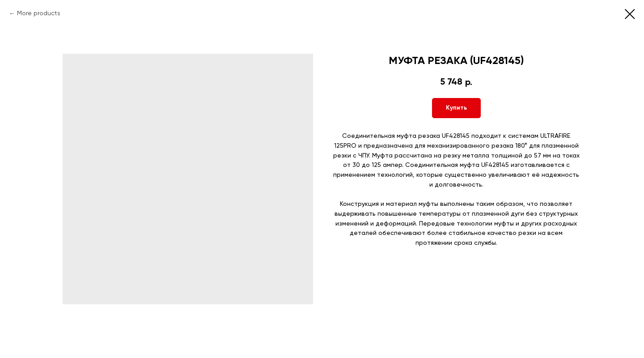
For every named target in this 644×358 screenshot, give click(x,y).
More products (39, 13)
